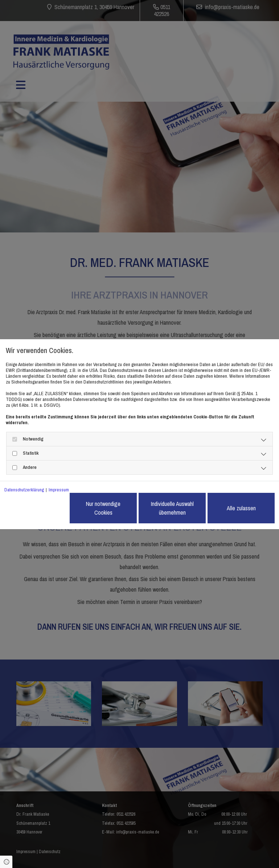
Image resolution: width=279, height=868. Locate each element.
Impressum (59, 490)
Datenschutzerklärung (24, 490)
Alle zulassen (241, 508)
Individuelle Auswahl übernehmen (172, 508)
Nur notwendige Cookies (103, 508)
